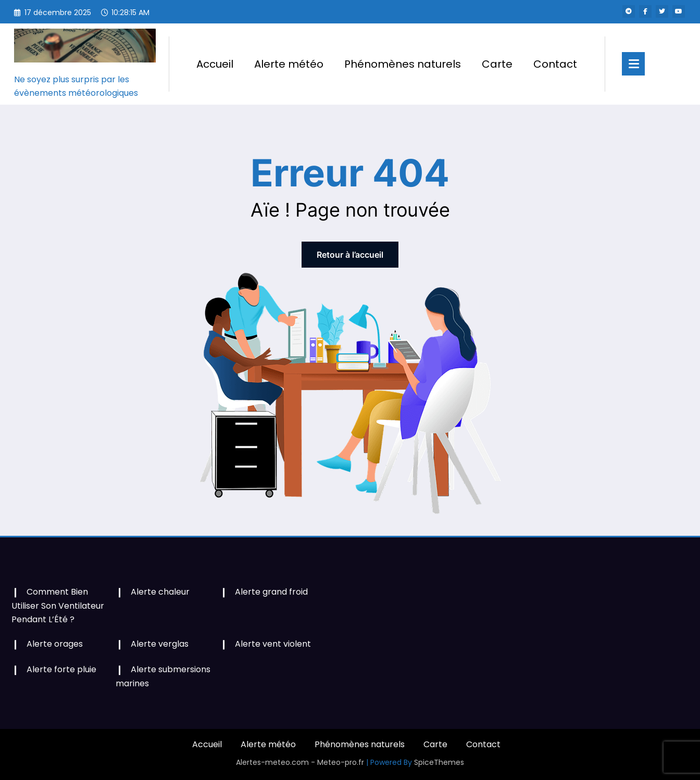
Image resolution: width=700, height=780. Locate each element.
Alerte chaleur (160, 592)
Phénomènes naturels (403, 64)
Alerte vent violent (273, 644)
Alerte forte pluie (61, 669)
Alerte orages (55, 644)
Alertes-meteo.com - (277, 762)
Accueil (215, 64)
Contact (555, 64)
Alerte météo (289, 64)
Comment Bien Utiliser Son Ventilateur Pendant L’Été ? (58, 605)
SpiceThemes (439, 762)
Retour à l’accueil (350, 255)
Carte (497, 64)
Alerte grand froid (271, 592)
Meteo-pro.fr (342, 762)
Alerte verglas (160, 644)
